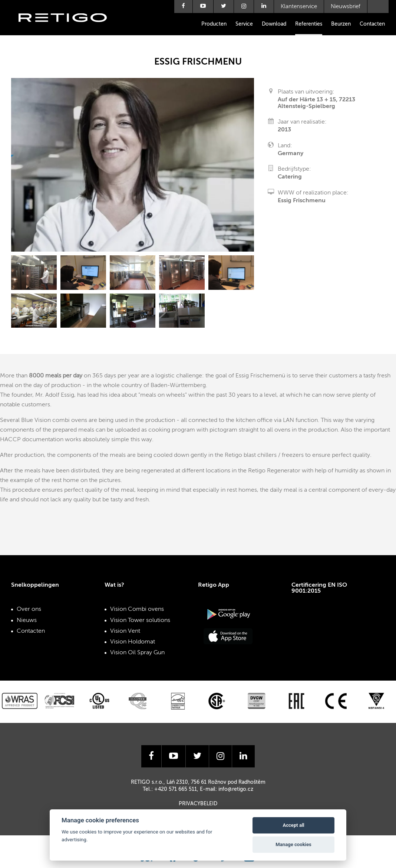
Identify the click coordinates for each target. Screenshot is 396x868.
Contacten (372, 24)
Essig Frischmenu (302, 201)
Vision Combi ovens (137, 609)
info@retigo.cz (236, 789)
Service (244, 24)
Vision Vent (125, 631)
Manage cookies (293, 844)
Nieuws (27, 620)
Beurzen (341, 24)
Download (274, 24)
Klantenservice (299, 6)
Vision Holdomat (133, 642)
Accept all (293, 825)
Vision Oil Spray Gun (137, 653)
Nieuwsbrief (346, 6)
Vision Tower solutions (140, 620)
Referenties (309, 24)
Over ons (29, 609)
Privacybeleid (198, 804)
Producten (214, 24)
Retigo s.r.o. (69, 29)
